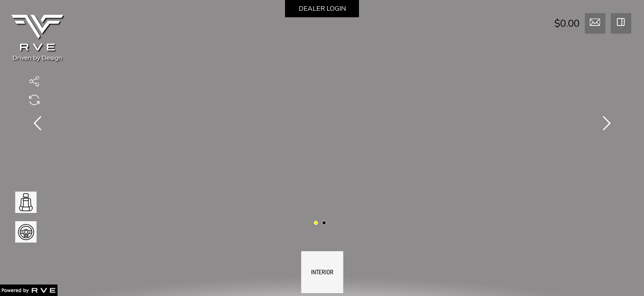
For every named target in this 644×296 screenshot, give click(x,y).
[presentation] (37, 125)
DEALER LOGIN (322, 9)
